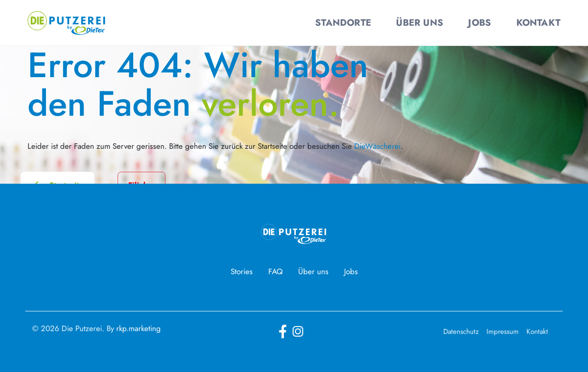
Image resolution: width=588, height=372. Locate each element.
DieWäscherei (377, 146)
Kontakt (537, 332)
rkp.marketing (139, 328)
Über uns (313, 271)
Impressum (503, 332)
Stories (242, 271)
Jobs (351, 271)
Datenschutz (461, 332)
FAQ (275, 271)
